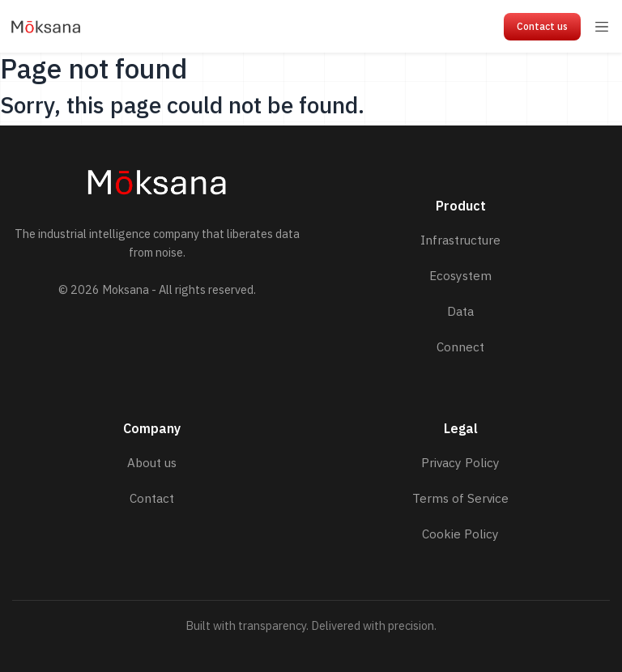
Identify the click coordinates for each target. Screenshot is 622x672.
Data (460, 311)
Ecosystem (460, 275)
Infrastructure (460, 240)
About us (152, 462)
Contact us (542, 26)
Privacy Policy (460, 462)
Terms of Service (460, 498)
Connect (460, 347)
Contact (152, 498)
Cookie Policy (460, 534)
